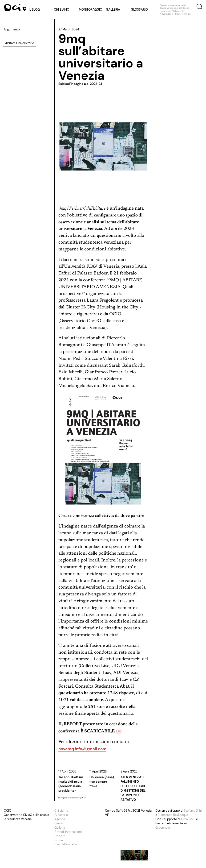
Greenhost (163, 828)
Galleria (113, 10)
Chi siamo (62, 10)
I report (60, 836)
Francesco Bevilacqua (173, 815)
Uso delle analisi (66, 844)
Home (59, 840)
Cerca (59, 823)
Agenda (60, 819)
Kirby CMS (189, 819)
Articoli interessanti (68, 832)
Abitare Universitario (20, 43)
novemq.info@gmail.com (82, 749)
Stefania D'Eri (193, 811)
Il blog (34, 10)
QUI (119, 731)
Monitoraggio (91, 10)
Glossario (139, 10)
